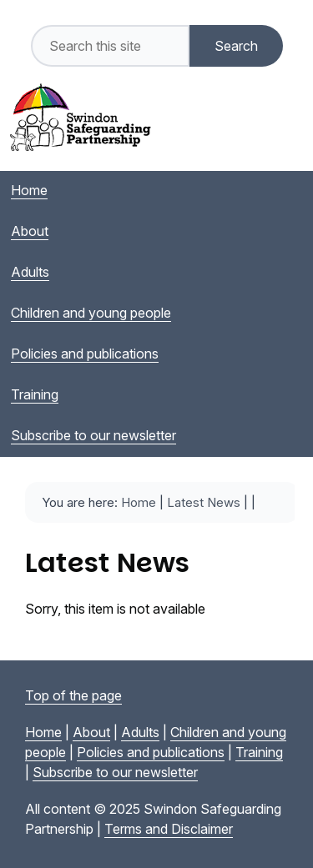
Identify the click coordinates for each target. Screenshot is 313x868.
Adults (140, 732)
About (91, 732)
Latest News (204, 502)
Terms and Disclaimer (169, 829)
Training (259, 752)
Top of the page (73, 695)
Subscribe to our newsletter (115, 772)
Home (139, 502)
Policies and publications (151, 752)
